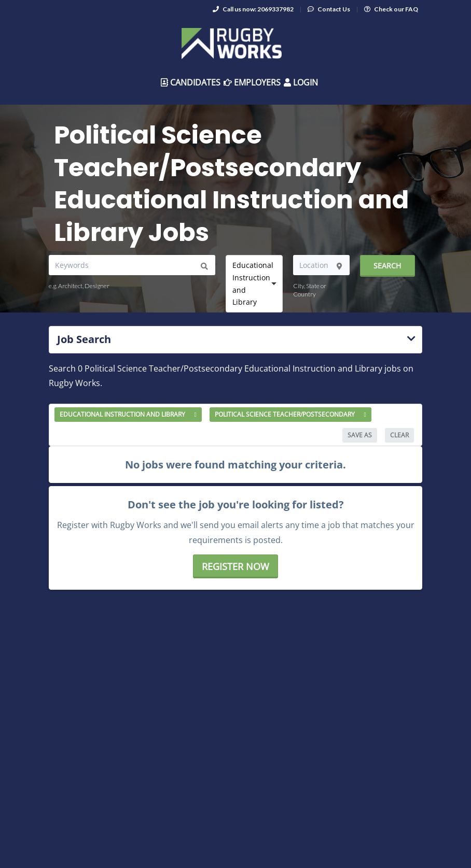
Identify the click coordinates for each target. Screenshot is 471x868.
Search (387, 266)
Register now (235, 566)
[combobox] (254, 283)
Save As (360, 435)
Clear (399, 435)
